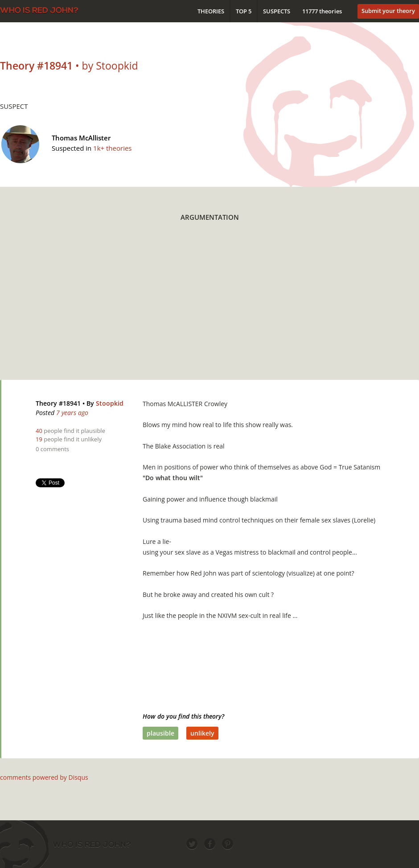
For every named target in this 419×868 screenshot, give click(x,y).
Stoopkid (110, 403)
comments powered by (44, 777)
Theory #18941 (58, 403)
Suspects (277, 11)
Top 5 (244, 11)
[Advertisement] (195, 306)
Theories (211, 11)
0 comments (52, 449)
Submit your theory (388, 11)
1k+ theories (112, 148)
